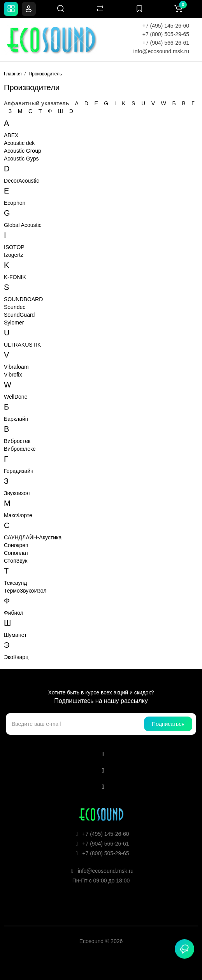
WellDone (16, 397)
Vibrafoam (16, 367)
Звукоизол (17, 493)
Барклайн (16, 419)
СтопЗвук (16, 561)
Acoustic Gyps (21, 159)
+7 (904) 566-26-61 (166, 43)
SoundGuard (19, 315)
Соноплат (16, 553)
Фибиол (14, 613)
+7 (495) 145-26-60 (166, 26)
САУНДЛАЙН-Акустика (33, 537)
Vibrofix (13, 375)
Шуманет (15, 635)
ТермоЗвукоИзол (25, 591)
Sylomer (14, 323)
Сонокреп (16, 545)
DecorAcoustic (21, 181)
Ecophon (15, 203)
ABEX (11, 135)
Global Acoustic (23, 225)
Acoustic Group (23, 151)
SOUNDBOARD (23, 299)
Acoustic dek (19, 143)
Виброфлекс (20, 449)
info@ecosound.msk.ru (161, 51)
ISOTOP (14, 247)
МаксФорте (18, 515)
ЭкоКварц (16, 657)
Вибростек (17, 441)
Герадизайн (19, 471)
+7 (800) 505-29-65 (166, 34)
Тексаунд (15, 583)
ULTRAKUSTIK (22, 345)
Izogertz (14, 255)
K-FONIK (15, 277)
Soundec (15, 307)
